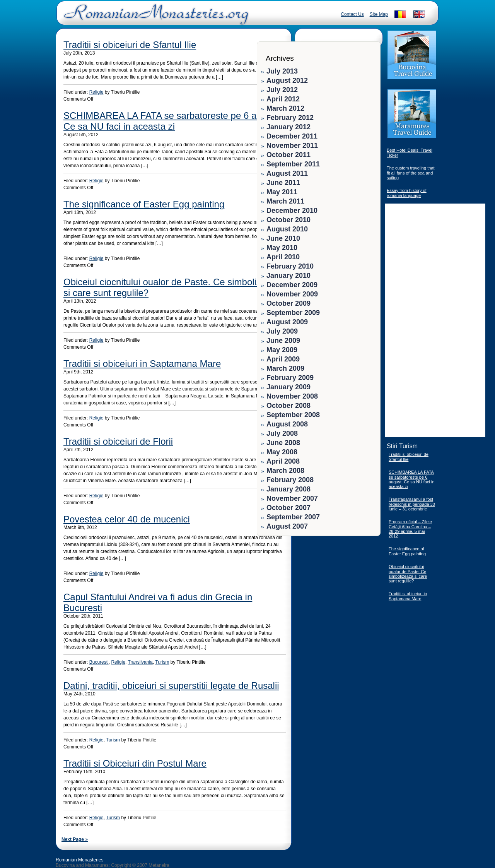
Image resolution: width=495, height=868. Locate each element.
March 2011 (285, 201)
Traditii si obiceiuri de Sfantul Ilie (130, 45)
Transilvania (140, 662)
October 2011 (288, 155)
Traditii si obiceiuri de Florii (118, 441)
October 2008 (288, 406)
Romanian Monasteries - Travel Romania (154, 17)
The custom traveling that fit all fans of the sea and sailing (411, 173)
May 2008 (282, 452)
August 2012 (287, 80)
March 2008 (285, 471)
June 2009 (283, 341)
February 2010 (290, 266)
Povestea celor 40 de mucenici (127, 519)
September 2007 (293, 517)
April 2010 (283, 257)
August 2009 (287, 322)
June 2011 (283, 183)
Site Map (379, 14)
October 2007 (288, 508)
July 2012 (282, 90)
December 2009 (292, 285)
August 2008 (287, 424)
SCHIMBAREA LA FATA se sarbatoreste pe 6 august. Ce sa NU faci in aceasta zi (173, 121)
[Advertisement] (353, 588)
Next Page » (75, 839)
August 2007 (287, 526)
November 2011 (292, 146)
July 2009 (282, 331)
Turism (162, 662)
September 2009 (293, 313)
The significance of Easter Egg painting (144, 204)
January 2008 (288, 489)
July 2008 (282, 433)
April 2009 (283, 359)
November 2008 (292, 396)
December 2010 (292, 211)
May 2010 (282, 248)
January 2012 (288, 127)
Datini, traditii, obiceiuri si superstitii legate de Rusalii (171, 686)
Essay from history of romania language (407, 193)
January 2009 (288, 387)
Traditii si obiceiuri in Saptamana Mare (142, 364)
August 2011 (287, 173)
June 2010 (283, 238)
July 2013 (282, 71)
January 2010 (288, 276)
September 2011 (293, 164)
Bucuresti (99, 662)
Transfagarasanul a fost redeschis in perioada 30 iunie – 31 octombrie (412, 504)
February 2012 (290, 118)
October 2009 (288, 303)
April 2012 (283, 99)
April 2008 (283, 461)
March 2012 (285, 108)
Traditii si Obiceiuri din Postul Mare (135, 763)
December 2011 (292, 136)
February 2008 (290, 480)
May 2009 (282, 350)
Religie (96, 92)
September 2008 (293, 415)
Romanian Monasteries (79, 860)
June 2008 (283, 443)
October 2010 (288, 220)
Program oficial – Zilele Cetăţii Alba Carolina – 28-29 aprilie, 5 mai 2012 (410, 529)
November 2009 (292, 294)
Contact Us (352, 14)
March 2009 (285, 368)
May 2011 (282, 192)
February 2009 (290, 378)
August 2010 (287, 229)
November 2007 (292, 498)
